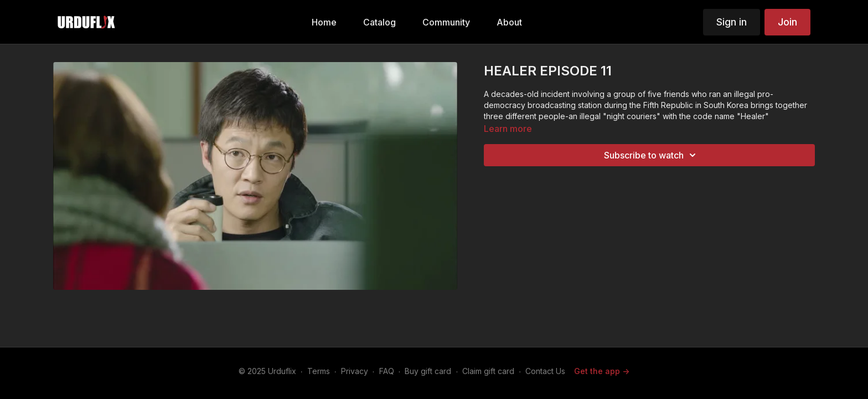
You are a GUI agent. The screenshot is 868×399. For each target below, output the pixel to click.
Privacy (355, 371)
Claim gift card (488, 371)
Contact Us (545, 371)
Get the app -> (602, 371)
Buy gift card (428, 371)
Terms (319, 371)
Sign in (732, 22)
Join (787, 22)
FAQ (387, 371)
